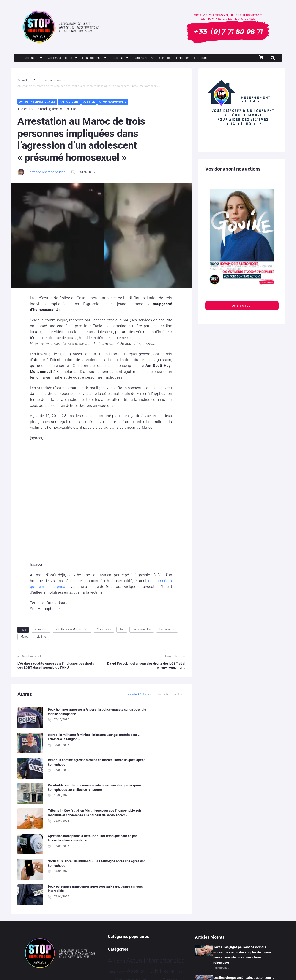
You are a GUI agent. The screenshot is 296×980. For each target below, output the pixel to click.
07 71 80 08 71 (61, 885)
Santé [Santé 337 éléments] (130, 923)
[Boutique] (131, 58)
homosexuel (167, 630)
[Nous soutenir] (103, 58)
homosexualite (142, 630)
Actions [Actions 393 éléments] (117, 865)
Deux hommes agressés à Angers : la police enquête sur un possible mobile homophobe (72, 714)
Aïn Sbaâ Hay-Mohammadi (72, 630)
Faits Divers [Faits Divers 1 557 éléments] (145, 893)
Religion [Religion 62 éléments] (115, 923)
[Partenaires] (156, 58)
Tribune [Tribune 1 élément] (158, 935)
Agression (41, 630)
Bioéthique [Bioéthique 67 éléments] (173, 876)
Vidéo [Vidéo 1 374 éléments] (148, 943)
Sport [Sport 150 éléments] (166, 923)
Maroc (24, 637)
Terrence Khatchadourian (47, 172)
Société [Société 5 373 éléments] (148, 923)
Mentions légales (34, 970)
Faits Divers (69, 102)
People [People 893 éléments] (130, 912)
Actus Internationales (48, 81)
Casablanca (104, 630)
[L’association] (33, 58)
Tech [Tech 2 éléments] (149, 935)
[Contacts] (180, 58)
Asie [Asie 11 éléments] (122, 876)
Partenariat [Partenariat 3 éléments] (114, 913)
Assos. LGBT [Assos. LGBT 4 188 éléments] (145, 875)
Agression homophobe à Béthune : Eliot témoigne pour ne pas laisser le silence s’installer (159, 767)
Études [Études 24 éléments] (162, 944)
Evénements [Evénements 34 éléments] (118, 894)
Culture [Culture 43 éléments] (155, 884)
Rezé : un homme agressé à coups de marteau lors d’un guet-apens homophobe (72, 739)
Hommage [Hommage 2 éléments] (114, 904)
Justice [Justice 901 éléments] (172, 903)
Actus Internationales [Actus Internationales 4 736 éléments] (155, 865)
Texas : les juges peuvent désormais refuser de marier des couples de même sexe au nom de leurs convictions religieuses (242, 859)
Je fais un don (242, 306)
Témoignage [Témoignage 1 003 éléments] (124, 944)
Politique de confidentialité (77, 970)
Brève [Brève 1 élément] (111, 885)
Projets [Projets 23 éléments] (174, 913)
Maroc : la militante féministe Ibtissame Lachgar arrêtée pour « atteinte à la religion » (159, 714)
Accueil (22, 81)
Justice (89, 102)
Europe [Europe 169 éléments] (170, 884)
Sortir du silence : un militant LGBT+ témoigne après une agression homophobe (68, 795)
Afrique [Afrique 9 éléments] (113, 876)
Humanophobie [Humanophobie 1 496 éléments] (142, 902)
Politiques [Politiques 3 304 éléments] (154, 912)
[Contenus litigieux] (67, 58)
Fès (122, 630)
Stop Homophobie (113, 102)
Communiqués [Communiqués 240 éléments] (131, 884)
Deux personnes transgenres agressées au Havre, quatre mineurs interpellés (155, 795)
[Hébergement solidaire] (210, 58)
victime (41, 637)
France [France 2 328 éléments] (171, 893)
